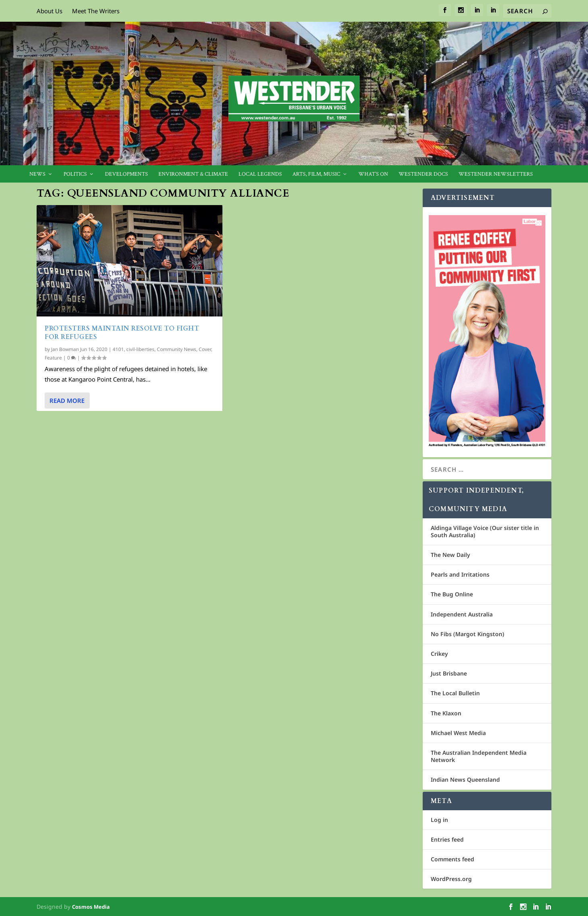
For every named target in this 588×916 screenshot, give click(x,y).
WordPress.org (451, 879)
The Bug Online (452, 594)
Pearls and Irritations (460, 574)
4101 (118, 349)
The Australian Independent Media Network (479, 756)
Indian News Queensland (465, 779)
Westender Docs (423, 174)
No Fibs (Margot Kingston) (468, 634)
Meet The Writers (96, 11)
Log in (439, 820)
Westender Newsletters (496, 174)
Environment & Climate (193, 174)
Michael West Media (458, 733)
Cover (205, 349)
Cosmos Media (91, 907)
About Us (49, 11)
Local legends (260, 174)
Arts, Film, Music (316, 174)
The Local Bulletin (455, 693)
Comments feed (452, 859)
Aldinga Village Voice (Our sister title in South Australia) (485, 531)
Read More (67, 400)
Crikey (439, 654)
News (37, 174)
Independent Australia (462, 614)
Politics (75, 174)
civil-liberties (140, 349)
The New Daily (450, 555)
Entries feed (447, 839)
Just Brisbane (449, 673)
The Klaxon (446, 713)
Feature (53, 358)
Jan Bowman (65, 349)
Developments (126, 174)
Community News (177, 349)
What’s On (373, 174)
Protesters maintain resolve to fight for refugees (122, 333)
